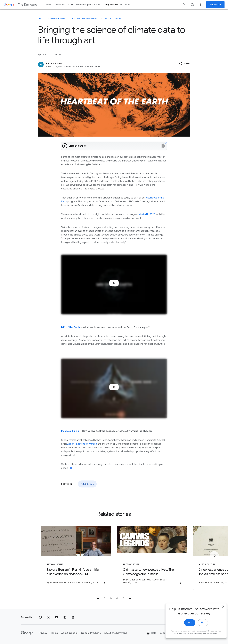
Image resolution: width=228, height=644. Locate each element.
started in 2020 (147, 214)
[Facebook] (65, 617)
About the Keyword (115, 633)
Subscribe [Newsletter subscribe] (215, 5)
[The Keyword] (40, 19)
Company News (57, 19)
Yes (185, 631)
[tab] (98, 598)
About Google (69, 633)
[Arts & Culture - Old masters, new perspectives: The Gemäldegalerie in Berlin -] (152, 558)
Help (151, 633)
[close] (219, 615)
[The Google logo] (27, 633)
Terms (54, 633)
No (198, 631)
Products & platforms (89, 5)
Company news (113, 5)
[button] (184, 64)
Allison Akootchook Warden (82, 444)
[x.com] (49, 617)
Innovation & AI (64, 5)
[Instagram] (40, 617)
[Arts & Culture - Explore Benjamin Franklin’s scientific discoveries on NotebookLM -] (76, 558)
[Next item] (214, 556)
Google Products (91, 633)
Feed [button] (128, 5)
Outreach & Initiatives (85, 19)
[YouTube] (57, 617)
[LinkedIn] (73, 617)
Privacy (43, 633)
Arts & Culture (113, 19)
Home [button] (49, 5)
